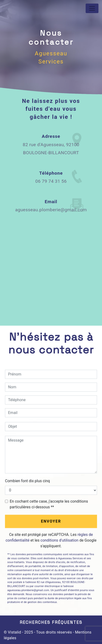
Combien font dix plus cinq (27, 481)
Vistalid (14, 632)
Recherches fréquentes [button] (51, 622)
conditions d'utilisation (60, 540)
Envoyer (51, 521)
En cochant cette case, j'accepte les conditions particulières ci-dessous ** (49, 504)
